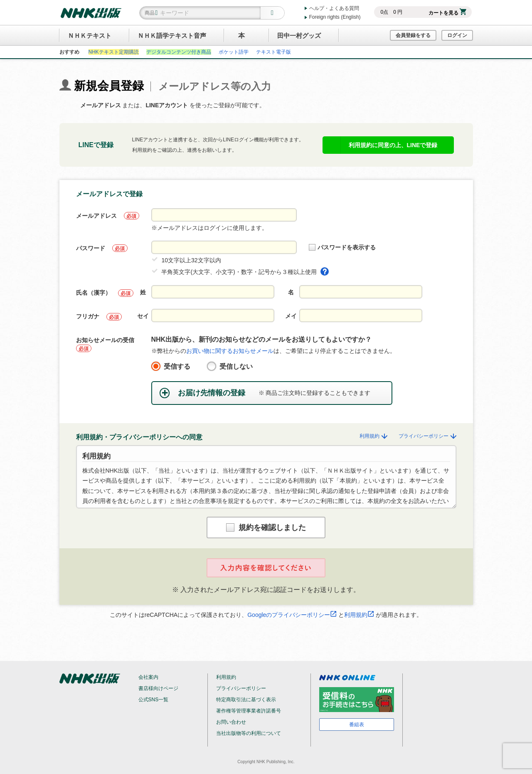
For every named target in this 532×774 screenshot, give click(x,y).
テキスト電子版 (273, 52)
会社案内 (148, 677)
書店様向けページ (158, 688)
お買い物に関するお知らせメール (230, 351)
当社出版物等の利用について (249, 733)
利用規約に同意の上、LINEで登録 (393, 145)
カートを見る (447, 13)
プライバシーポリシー (427, 436)
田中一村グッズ (299, 36)
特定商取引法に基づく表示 (246, 700)
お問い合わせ (231, 722)
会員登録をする (413, 35)
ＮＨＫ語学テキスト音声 (172, 36)
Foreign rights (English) (335, 17)
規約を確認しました (266, 528)
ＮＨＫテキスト (90, 36)
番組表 (357, 725)
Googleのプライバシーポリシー (292, 615)
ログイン (457, 35)
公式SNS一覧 (154, 700)
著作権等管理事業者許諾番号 (249, 711)
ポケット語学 (234, 52)
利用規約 (374, 436)
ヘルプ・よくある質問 (334, 8)
